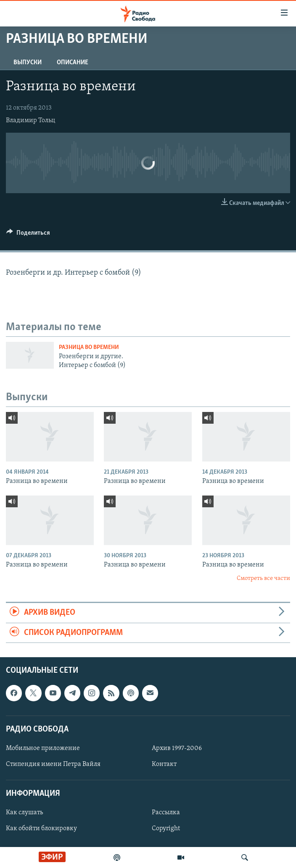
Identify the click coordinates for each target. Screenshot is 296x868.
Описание (73, 63)
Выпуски (28, 63)
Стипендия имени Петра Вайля (53, 764)
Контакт (164, 764)
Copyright (166, 829)
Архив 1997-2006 (177, 748)
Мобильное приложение (43, 748)
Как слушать (24, 813)
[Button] (28, 235)
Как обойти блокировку (41, 829)
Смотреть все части (263, 578)
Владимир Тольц (30, 121)
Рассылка (166, 813)
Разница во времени (89, 347)
